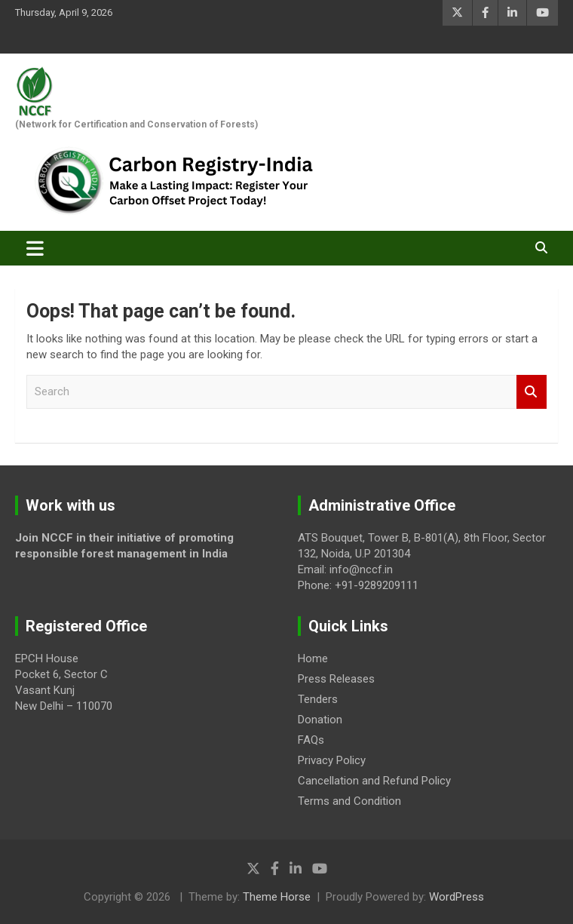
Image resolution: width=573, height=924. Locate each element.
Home (313, 658)
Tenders (318, 699)
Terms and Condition (349, 801)
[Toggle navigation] (35, 248)
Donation (320, 720)
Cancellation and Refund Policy (374, 781)
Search (532, 392)
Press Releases (336, 679)
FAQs (311, 740)
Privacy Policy (332, 760)
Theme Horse (277, 897)
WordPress (457, 897)
